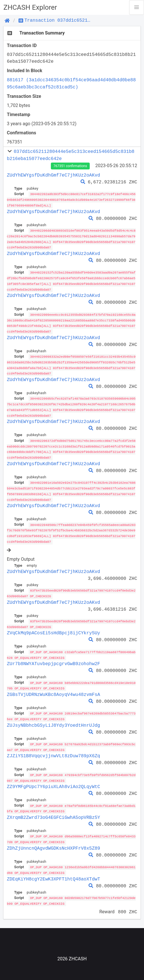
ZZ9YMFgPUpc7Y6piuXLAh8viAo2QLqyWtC (53, 778)
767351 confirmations (70, 166)
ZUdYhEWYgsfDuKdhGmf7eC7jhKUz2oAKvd (53, 175)
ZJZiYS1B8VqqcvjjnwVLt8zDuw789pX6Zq (53, 748)
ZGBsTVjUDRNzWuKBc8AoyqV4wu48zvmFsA (53, 687)
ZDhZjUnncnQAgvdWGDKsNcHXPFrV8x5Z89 (53, 839)
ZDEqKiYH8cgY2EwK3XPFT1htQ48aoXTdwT (53, 869)
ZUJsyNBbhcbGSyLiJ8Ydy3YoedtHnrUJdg (53, 717)
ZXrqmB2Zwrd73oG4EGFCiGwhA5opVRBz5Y (53, 809)
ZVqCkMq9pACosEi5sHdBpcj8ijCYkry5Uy (53, 626)
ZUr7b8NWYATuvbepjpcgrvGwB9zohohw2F (53, 657)
